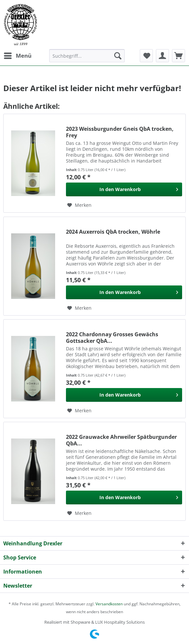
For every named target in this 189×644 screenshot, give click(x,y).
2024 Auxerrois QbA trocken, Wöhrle (113, 232)
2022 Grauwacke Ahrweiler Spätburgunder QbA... (121, 440)
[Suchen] (118, 56)
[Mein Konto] (162, 56)
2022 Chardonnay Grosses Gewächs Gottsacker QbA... (112, 338)
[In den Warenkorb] (124, 189)
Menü (18, 55)
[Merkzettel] (146, 56)
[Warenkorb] (178, 56)
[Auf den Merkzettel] (79, 205)
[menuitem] (17, 56)
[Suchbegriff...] (87, 56)
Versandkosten (109, 604)
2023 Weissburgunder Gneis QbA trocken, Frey (120, 132)
